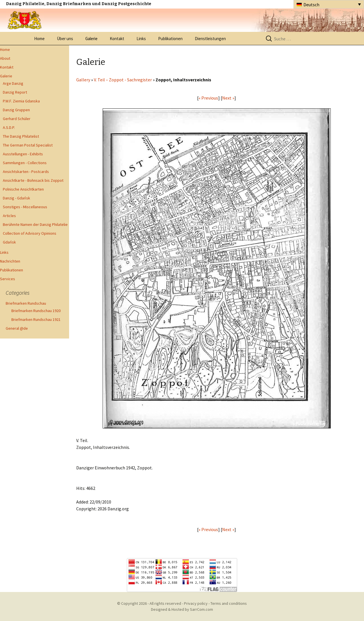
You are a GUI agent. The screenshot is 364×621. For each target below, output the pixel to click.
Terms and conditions (229, 603)
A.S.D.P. (9, 127)
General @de (17, 328)
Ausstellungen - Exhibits (23, 154)
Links (141, 39)
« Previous (208, 98)
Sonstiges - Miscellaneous (25, 207)
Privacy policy (196, 603)
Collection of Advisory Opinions (30, 233)
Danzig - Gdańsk (16, 198)
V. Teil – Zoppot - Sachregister (123, 80)
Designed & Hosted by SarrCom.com (182, 609)
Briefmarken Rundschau (26, 303)
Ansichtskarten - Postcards (26, 172)
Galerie (91, 39)
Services (8, 279)
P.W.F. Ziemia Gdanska (21, 101)
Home (39, 39)
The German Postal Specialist (28, 145)
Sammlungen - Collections (25, 163)
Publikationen (170, 39)
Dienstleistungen (210, 39)
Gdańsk (9, 242)
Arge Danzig (13, 83)
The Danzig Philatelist (21, 136)
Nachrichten (10, 261)
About (5, 58)
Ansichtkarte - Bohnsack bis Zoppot (33, 180)
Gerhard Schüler (17, 119)
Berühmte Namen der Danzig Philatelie (35, 224)
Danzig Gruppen (16, 110)
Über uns (65, 39)
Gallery (83, 80)
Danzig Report (15, 92)
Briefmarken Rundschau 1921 (36, 319)
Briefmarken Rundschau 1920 (36, 311)
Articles (9, 216)
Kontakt (117, 39)
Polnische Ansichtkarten (23, 189)
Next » (228, 98)
